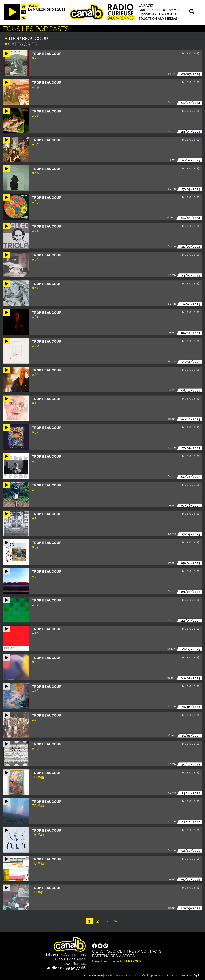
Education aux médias (158, 19)
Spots (129, 955)
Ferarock (133, 961)
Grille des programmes (159, 10)
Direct (33, 6)
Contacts (151, 951)
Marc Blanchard (129, 975)
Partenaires (105, 955)
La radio (146, 5)
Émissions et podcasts (158, 14)
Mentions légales (191, 975)
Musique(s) (191, 53)
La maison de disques (47, 10)
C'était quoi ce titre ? (114, 951)
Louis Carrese (171, 975)
